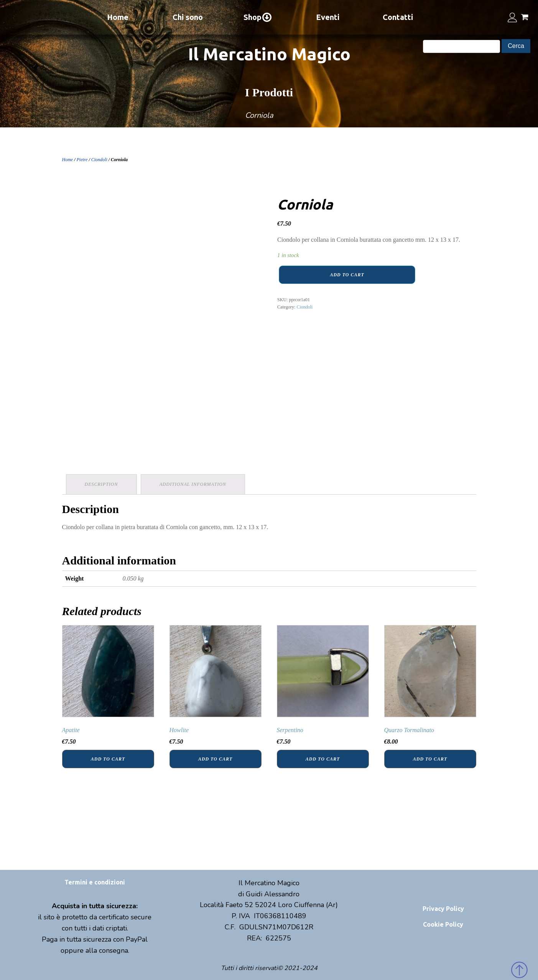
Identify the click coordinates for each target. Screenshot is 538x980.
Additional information (193, 484)
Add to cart (347, 275)
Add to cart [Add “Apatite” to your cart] (108, 759)
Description (101, 484)
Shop (258, 17)
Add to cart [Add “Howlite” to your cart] (215, 759)
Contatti (398, 17)
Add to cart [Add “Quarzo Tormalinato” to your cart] (430, 759)
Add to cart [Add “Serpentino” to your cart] (323, 759)
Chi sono (188, 17)
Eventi (328, 17)
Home (118, 17)
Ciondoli (99, 160)
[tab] (101, 484)
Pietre (82, 160)
